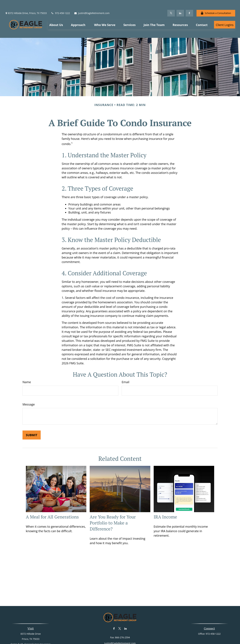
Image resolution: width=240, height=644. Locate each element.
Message (29, 389)
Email (125, 367)
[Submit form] (32, 420)
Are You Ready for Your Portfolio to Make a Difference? (113, 508)
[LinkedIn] (180, 3)
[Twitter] (171, 3)
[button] (56, 15)
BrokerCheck (154, 637)
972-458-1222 (60, 3)
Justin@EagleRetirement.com (92, 3)
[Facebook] (189, 3)
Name (27, 367)
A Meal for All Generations (52, 502)
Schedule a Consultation (216, 3)
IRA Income (165, 502)
